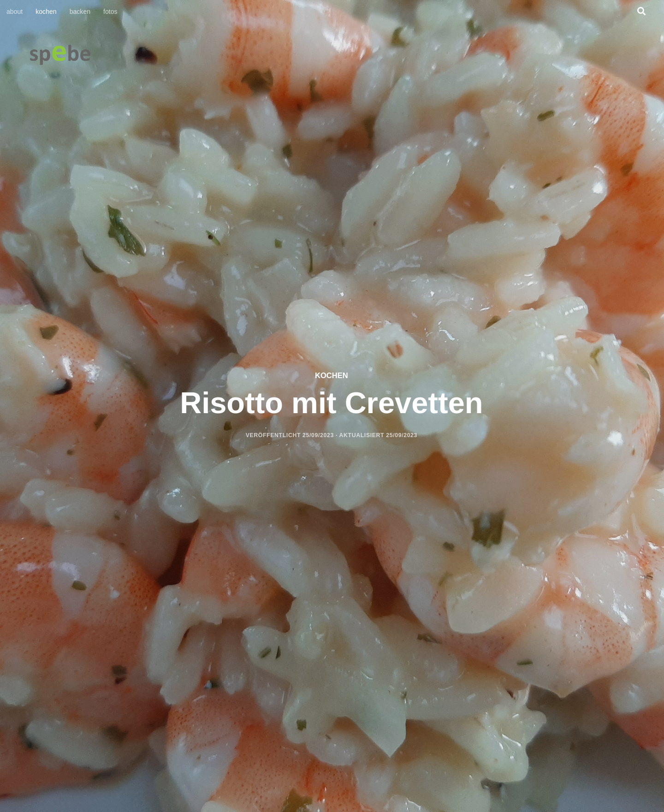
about (15, 12)
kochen (46, 12)
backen (80, 12)
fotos (110, 12)
